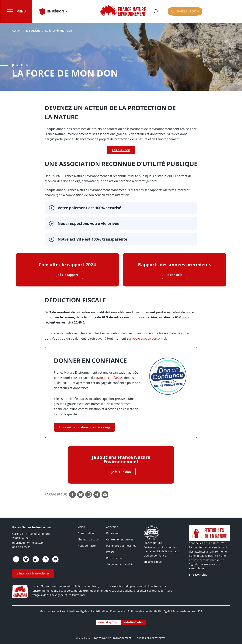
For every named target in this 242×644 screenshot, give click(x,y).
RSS (200, 608)
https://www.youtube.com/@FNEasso (55, 556)
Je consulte (175, 275)
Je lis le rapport (67, 275)
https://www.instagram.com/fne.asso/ (46, 556)
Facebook (72, 491)
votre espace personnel (149, 338)
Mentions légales (78, 608)
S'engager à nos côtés (120, 561)
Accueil (17, 31)
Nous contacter (87, 542)
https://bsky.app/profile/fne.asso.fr (26, 556)
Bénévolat (112, 530)
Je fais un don (121, 468)
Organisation (86, 530)
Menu (21, 11)
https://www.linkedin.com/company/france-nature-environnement (36, 556)
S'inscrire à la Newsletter (33, 570)
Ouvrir (196, 11)
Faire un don (225, 11)
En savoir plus (153, 558)
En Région (55, 11)
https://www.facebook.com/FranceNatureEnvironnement (16, 556)
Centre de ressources (120, 536)
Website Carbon (133, 619)
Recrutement (114, 555)
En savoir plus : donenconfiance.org (84, 426)
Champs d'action (88, 536)
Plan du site (118, 608)
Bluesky (81, 491)
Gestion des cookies (53, 608)
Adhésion (112, 524)
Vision (81, 524)
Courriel (105, 491)
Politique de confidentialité (144, 608)
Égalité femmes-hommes (179, 608)
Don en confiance (109, 378)
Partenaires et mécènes (121, 542)
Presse (110, 548)
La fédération (100, 608)
